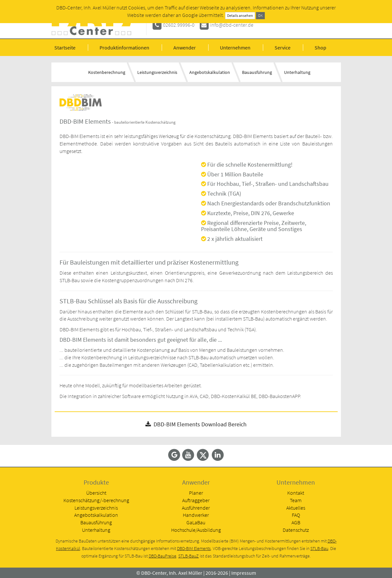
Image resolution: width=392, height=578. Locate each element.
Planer (196, 493)
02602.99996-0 (179, 25)
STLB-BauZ (189, 556)
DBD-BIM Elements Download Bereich (196, 424)
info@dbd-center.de (232, 25)
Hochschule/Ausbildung (196, 530)
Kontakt (296, 493)
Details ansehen (240, 15)
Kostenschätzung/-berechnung (96, 500)
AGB (296, 522)
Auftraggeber (196, 500)
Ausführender (196, 508)
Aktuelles (296, 508)
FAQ (296, 515)
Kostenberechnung (107, 72)
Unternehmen (235, 48)
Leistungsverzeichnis (157, 72)
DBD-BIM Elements (194, 549)
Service (283, 48)
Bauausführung (257, 72)
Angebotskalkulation (210, 72)
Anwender (185, 48)
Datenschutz (296, 530)
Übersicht (96, 493)
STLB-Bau (319, 549)
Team (296, 500)
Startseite (65, 48)
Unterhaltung (297, 72)
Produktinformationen (124, 48)
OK (260, 15)
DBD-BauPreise (162, 556)
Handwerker (196, 515)
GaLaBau (196, 522)
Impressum (244, 573)
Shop (320, 48)
